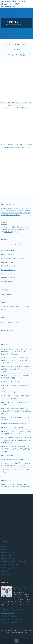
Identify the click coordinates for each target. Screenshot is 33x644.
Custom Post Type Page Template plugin (13, 258)
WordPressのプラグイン (8, 552)
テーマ (25, 45)
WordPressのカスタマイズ (9, 559)
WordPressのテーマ (7, 555)
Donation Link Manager (8, 278)
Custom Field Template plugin (10, 250)
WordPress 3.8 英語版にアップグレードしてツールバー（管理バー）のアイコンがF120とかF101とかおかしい (16, 449)
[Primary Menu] (30, 4)
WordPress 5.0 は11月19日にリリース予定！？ (15, 427)
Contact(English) (6, 574)
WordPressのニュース (8, 549)
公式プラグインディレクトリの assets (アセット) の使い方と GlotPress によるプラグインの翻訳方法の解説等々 (16, 411)
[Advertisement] (16, 80)
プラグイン (17, 45)
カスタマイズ (17, 50)
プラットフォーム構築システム (11, 622)
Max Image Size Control (8, 262)
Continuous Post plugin (8, 274)
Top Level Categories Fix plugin (10, 266)
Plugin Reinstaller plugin (8, 270)
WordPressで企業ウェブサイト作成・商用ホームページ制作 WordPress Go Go (13, 4)
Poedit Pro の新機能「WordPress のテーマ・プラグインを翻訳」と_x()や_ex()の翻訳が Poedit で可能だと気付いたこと (16, 440)
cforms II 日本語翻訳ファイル (10, 322)
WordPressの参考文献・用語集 (10, 565)
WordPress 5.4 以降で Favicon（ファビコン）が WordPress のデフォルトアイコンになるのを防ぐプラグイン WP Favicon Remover (16, 360)
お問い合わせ (8, 232)
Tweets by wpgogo (7, 295)
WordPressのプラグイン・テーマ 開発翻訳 (14, 562)
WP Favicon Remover (7, 281)
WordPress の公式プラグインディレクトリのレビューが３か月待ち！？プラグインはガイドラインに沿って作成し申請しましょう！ (16, 352)
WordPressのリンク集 (8, 568)
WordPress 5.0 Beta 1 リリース (10, 392)
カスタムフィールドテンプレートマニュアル (15, 610)
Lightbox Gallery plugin (8, 254)
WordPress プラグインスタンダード (12, 619)
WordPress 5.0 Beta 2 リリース (10, 382)
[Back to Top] (17, 641)
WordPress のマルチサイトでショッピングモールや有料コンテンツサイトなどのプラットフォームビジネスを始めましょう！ (16, 105)
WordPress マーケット (8, 613)
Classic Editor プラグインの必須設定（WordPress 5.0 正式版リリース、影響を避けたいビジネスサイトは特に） (16, 369)
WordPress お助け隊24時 (9, 616)
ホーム (3, 546)
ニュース (9, 45)
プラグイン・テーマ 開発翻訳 (17, 55)
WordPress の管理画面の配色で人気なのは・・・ (16, 424)
